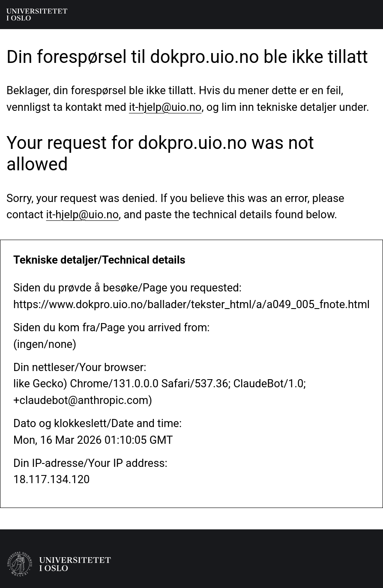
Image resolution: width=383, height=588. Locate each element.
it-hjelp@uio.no (165, 107)
